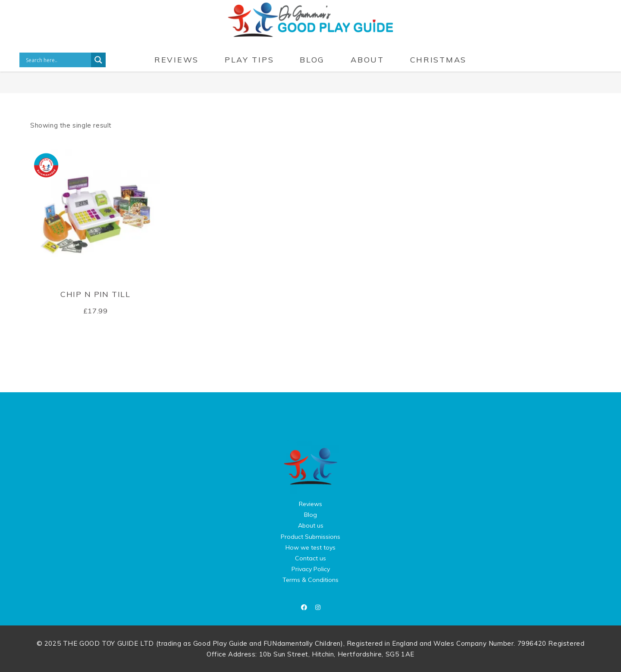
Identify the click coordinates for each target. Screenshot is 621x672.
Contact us (310, 558)
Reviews (310, 504)
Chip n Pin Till (95, 294)
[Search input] (57, 60)
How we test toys (310, 547)
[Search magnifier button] (98, 60)
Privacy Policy (311, 569)
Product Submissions (310, 537)
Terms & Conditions (310, 580)
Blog (310, 515)
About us (311, 525)
